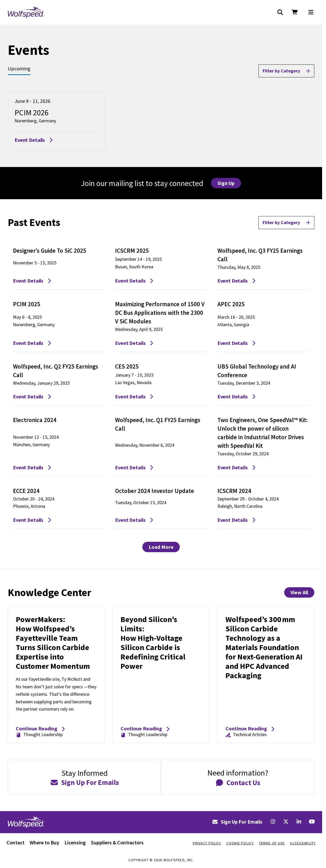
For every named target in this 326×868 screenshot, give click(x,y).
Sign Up (226, 183)
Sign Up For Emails (237, 822)
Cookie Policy (240, 843)
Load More (161, 547)
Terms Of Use (272, 843)
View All (299, 592)
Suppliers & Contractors (117, 842)
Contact (15, 842)
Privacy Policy (207, 843)
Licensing (75, 842)
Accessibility (303, 843)
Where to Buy (44, 842)
